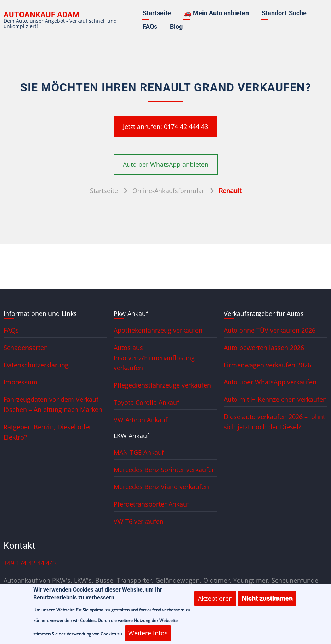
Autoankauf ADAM (41, 15)
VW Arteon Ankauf (141, 420)
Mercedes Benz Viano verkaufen (161, 487)
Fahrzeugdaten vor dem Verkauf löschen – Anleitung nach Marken (53, 404)
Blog (176, 26)
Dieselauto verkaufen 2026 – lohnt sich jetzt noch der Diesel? (274, 422)
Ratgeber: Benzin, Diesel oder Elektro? (47, 432)
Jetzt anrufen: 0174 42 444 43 (165, 126)
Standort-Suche (284, 13)
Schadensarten (26, 348)
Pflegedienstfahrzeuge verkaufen (162, 385)
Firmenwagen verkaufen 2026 (267, 365)
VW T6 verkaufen (139, 521)
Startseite (157, 13)
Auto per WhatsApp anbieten (166, 164)
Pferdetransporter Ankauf (151, 504)
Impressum (21, 382)
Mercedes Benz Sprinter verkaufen (165, 470)
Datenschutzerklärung (36, 365)
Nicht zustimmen (267, 602)
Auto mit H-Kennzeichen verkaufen (275, 399)
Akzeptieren (215, 602)
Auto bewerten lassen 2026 (264, 348)
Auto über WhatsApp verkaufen (270, 382)
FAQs (150, 26)
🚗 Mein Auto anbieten (216, 13)
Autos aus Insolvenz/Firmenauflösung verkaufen (154, 358)
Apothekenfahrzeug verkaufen (158, 330)
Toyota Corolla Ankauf (146, 402)
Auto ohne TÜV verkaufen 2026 (270, 330)
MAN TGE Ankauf (139, 452)
